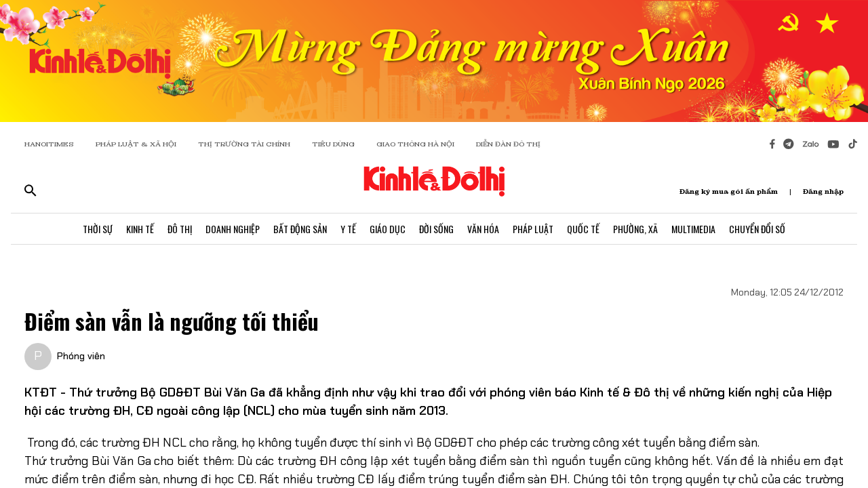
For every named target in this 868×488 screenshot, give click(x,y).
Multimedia (693, 229)
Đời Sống (436, 229)
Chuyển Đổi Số (757, 229)
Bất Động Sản (300, 229)
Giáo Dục (388, 229)
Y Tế (348, 229)
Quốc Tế (583, 229)
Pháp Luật (533, 229)
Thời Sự (98, 229)
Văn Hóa (483, 229)
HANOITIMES (49, 144)
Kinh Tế (140, 229)
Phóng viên (81, 356)
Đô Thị (180, 229)
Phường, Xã (635, 229)
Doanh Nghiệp (233, 229)
